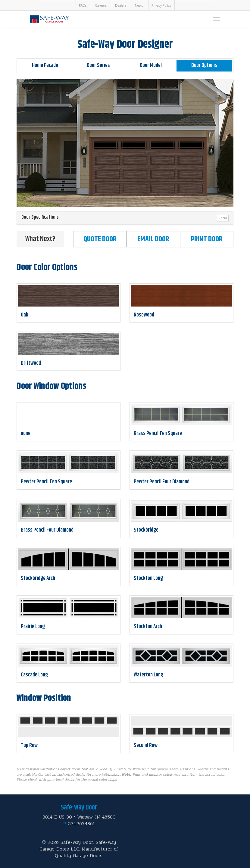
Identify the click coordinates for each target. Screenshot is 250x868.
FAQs (83, 5)
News (139, 5)
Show (223, 218)
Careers (101, 5)
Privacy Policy (161, 5)
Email (153, 239)
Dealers (121, 5)
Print (207, 239)
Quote (100, 239)
